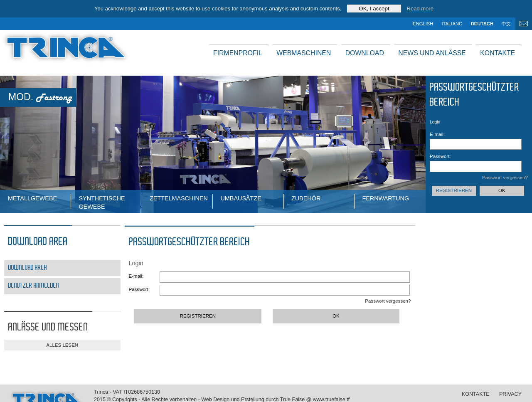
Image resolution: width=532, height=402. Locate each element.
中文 (506, 24)
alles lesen (62, 345)
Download (365, 53)
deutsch (482, 24)
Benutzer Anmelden (34, 286)
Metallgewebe (32, 198)
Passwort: (440, 156)
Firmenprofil (238, 53)
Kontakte (498, 53)
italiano (452, 24)
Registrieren (454, 190)
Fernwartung (385, 198)
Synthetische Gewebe (102, 202)
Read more (420, 9)
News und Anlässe (432, 53)
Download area (28, 268)
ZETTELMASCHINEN (179, 198)
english (423, 24)
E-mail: (437, 134)
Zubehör (306, 198)
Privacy (510, 394)
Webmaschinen (304, 53)
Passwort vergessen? (505, 178)
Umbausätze (241, 198)
